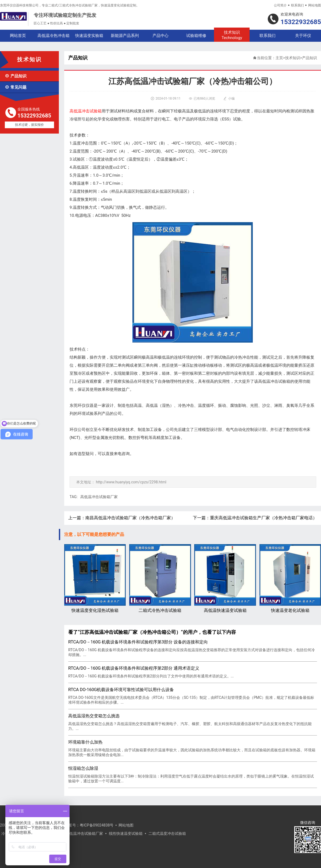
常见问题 (16, 87)
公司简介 (280, 5)
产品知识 (16, 76)
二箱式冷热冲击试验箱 (160, 579)
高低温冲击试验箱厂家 (99, 497)
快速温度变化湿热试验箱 (95, 579)
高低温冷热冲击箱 (53, 36)
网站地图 (315, 5)
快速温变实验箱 (89, 36)
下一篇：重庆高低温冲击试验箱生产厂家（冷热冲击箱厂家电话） (255, 518)
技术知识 (232, 35)
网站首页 (18, 36)
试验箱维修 (196, 36)
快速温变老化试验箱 (290, 579)
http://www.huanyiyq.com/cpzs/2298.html (131, 482)
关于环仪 (303, 36)
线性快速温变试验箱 (126, 833)
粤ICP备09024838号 (97, 825)
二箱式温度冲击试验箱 (167, 833)
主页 (279, 58)
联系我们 (297, 5)
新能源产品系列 (125, 36)
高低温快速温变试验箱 (225, 579)
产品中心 (160, 36)
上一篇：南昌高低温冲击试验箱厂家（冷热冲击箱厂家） (122, 518)
